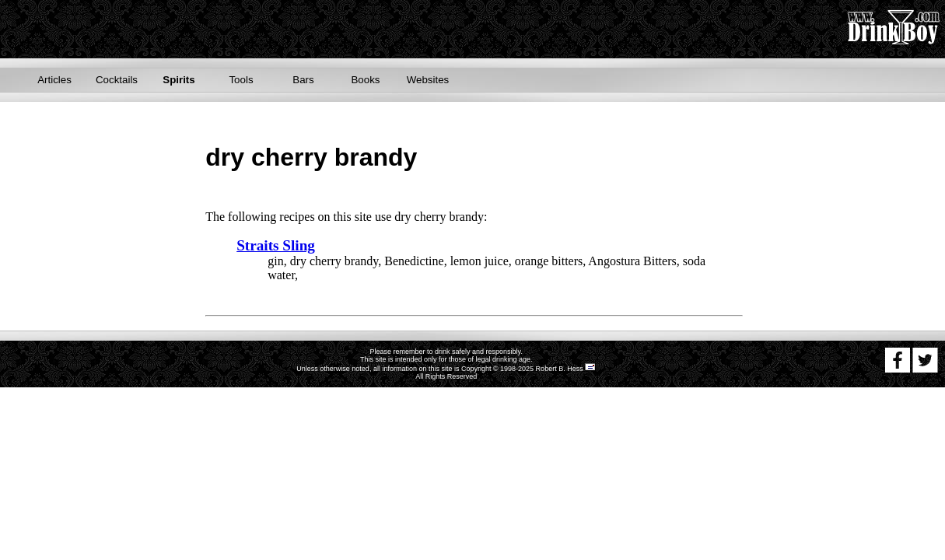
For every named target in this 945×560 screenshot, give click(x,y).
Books (365, 80)
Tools (241, 80)
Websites (428, 80)
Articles (54, 80)
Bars (303, 80)
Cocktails (117, 80)
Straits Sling (276, 245)
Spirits (178, 80)
